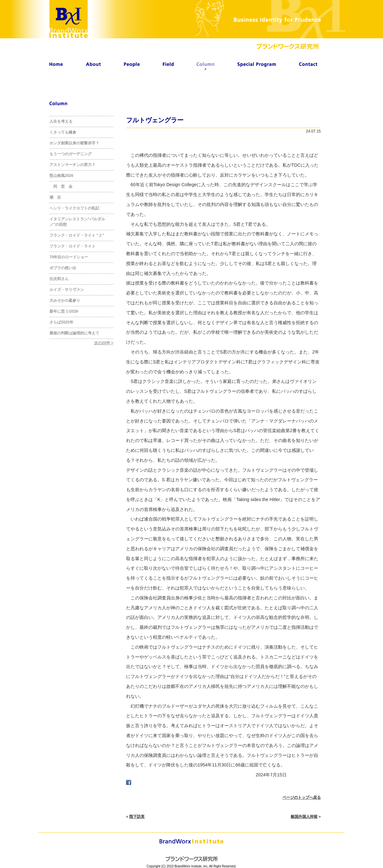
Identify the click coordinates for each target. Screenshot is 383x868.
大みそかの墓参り (65, 301)
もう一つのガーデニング (71, 154)
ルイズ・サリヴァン (67, 290)
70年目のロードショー (69, 257)
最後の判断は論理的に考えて (74, 333)
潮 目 (55, 197)
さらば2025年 (61, 322)
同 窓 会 (61, 187)
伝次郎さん (59, 279)
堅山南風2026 (61, 176)
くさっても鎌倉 (63, 132)
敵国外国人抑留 (304, 817)
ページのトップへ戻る (302, 797)
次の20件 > (104, 343)
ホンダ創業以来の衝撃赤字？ (74, 143)
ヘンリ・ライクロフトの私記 (74, 208)
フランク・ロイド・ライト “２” (77, 235)
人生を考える (61, 121)
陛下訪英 (137, 817)
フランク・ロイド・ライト (72, 246)
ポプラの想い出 (63, 268)
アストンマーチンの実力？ (72, 165)
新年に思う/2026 (64, 311)
